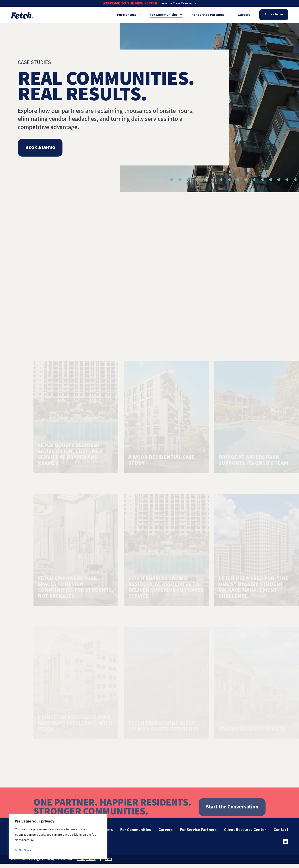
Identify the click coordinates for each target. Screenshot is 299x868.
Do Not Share (23, 850)
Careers (244, 15)
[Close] (102, 818)
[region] (58, 837)
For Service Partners (210, 15)
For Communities (166, 15)
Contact (281, 830)
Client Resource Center (245, 830)
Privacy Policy (86, 859)
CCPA (109, 859)
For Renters (129, 15)
